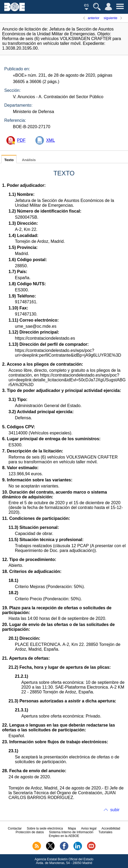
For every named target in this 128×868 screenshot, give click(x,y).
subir (115, 810)
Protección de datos (30, 832)
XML (50, 140)
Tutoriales (105, 832)
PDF (21, 140)
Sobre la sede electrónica (45, 828)
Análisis (29, 160)
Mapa (72, 828)
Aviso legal (89, 828)
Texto (9, 160)
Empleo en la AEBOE (64, 836)
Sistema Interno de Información (71, 832)
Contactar (15, 828)
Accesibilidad (111, 828)
